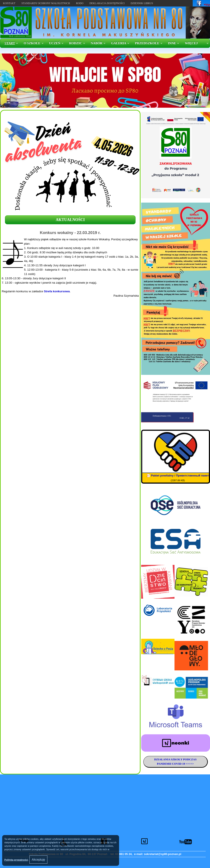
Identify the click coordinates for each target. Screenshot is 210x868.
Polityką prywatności (16, 860)
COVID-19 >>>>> (183, 764)
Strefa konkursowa (57, 291)
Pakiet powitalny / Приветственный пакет (180, 475)
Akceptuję (38, 860)
